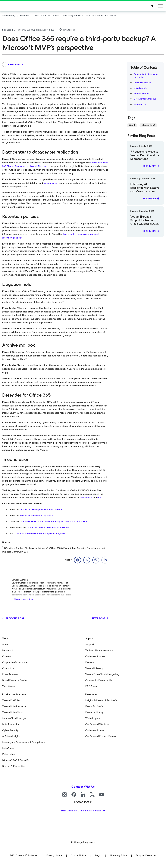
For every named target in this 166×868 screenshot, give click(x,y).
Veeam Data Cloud (12, 712)
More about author (22, 599)
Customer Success (95, 656)
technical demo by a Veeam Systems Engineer (41, 533)
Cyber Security (10, 730)
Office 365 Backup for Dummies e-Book (41, 510)
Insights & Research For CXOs (101, 700)
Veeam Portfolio (11, 700)
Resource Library (94, 712)
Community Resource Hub (99, 680)
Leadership (8, 650)
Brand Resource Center (15, 680)
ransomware (50, 183)
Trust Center (9, 686)
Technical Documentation (99, 650)
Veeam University (94, 668)
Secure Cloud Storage (14, 718)
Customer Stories (95, 730)
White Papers (93, 718)
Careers (7, 656)
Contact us (8, 668)
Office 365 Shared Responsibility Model (48, 527)
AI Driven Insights (11, 736)
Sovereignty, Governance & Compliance (24, 742)
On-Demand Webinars (97, 724)
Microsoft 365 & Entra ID (15, 760)
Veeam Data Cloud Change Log (102, 674)
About (5, 644)
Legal (98, 855)
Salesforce (8, 748)
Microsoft (43, 166)
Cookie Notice (79, 855)
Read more (149, 166)
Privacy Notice (54, 855)
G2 (99, 498)
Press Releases (10, 674)
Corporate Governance (15, 662)
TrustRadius (86, 498)
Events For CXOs (94, 706)
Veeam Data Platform (14, 706)
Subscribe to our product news (81, 811)
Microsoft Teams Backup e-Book (37, 515)
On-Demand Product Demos (101, 736)
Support (90, 644)
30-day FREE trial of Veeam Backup (55, 521)
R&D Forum (91, 686)
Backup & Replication (14, 766)
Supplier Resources (146, 855)
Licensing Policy (118, 855)
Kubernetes (8, 754)
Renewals (90, 662)
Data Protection (11, 724)
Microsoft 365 (148, 125)
